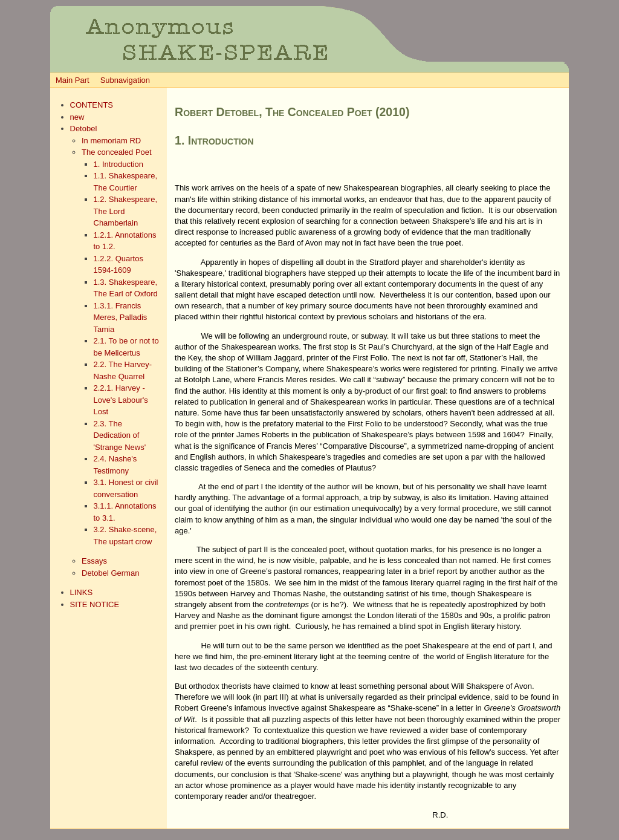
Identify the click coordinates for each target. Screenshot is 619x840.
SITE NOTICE (95, 604)
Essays (94, 561)
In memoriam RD (111, 141)
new (77, 117)
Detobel (84, 129)
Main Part (73, 80)
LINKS (82, 592)
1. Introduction (118, 164)
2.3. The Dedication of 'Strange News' (120, 435)
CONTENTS (92, 105)
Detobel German (110, 573)
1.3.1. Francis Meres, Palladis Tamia (121, 317)
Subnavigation (125, 80)
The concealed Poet (117, 152)
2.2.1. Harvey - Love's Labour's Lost (121, 400)
